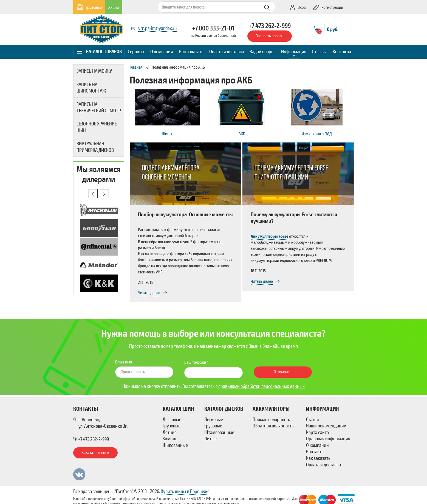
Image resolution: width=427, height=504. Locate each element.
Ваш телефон (195, 362)
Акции (114, 7)
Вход (298, 8)
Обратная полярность (273, 426)
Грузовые (89, 7)
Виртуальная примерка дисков (95, 147)
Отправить (283, 372)
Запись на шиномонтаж (91, 88)
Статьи (313, 419)
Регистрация (328, 8)
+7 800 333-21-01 (213, 28)
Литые (210, 439)
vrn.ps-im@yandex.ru (157, 28)
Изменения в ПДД (317, 134)
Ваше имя (124, 362)
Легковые (172, 419)
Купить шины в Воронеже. (186, 491)
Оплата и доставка (227, 52)
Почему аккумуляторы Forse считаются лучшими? (294, 218)
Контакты (342, 52)
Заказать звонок (270, 36)
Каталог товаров (99, 52)
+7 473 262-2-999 (270, 26)
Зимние (170, 439)
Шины (167, 134)
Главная (136, 67)
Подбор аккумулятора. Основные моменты (185, 215)
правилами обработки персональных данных (261, 386)
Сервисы (136, 52)
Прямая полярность (271, 419)
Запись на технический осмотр (99, 107)
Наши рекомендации (326, 426)
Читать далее (149, 293)
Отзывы (319, 52)
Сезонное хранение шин (97, 127)
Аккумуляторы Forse (269, 236)
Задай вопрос (263, 52)
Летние (170, 432)
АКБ (242, 134)
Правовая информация (328, 439)
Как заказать (191, 52)
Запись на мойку (94, 71)
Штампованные (219, 432)
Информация (294, 52)
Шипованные (175, 445)
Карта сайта (317, 432)
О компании (162, 52)
